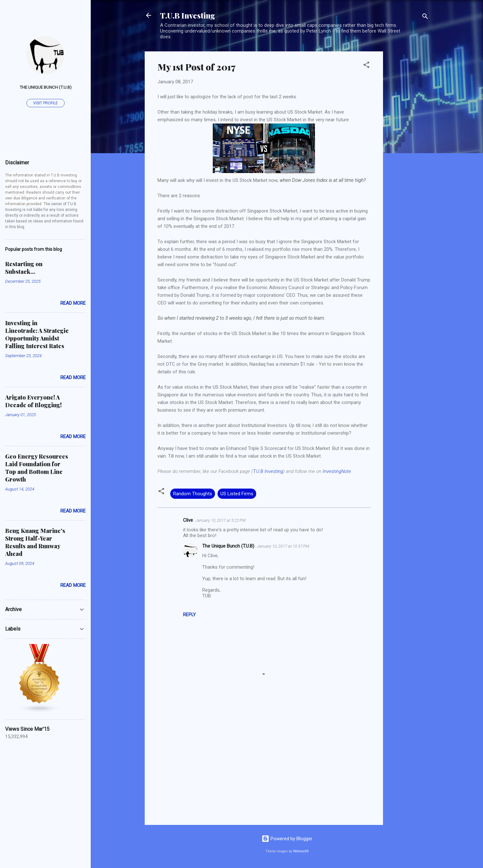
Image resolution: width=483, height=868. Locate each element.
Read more (73, 303)
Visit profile (46, 103)
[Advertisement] (409, 147)
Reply (189, 615)
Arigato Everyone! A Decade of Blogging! (33, 401)
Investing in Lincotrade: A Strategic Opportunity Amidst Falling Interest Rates (37, 334)
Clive (188, 520)
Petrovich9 (301, 851)
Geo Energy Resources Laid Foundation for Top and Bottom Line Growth (37, 468)
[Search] (425, 17)
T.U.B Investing (188, 15)
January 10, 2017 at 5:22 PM (221, 520)
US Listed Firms (237, 494)
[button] (366, 66)
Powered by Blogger (287, 839)
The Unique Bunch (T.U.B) (228, 546)
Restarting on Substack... (24, 268)
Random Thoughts (193, 494)
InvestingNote (337, 471)
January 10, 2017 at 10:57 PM (283, 546)
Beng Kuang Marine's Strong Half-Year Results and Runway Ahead (35, 542)
